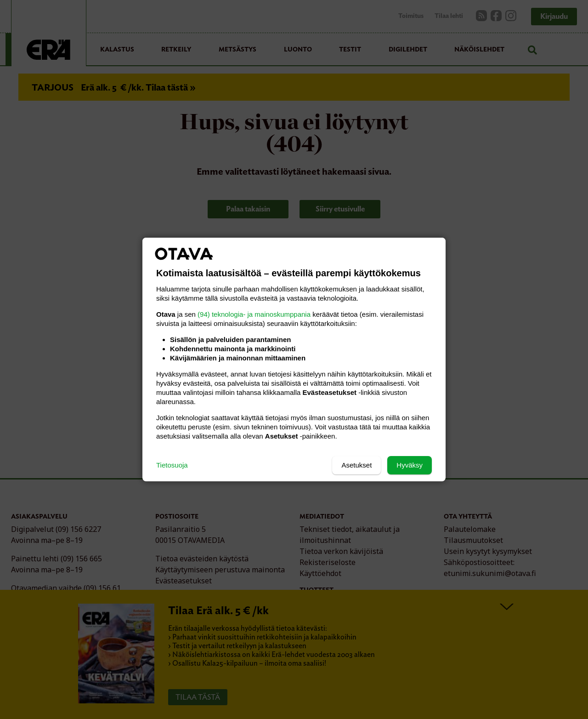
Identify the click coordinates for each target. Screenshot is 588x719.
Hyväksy (410, 465)
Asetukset (356, 465)
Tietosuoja (172, 465)
